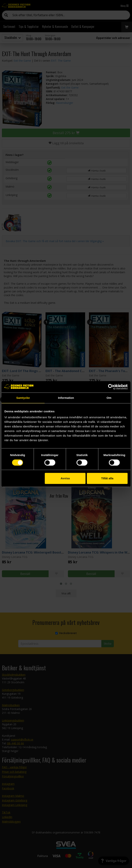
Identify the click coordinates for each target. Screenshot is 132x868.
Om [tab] (109, 398)
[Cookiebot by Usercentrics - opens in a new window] (111, 387)
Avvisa (65, 478)
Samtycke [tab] (23, 398)
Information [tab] (66, 398)
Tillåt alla (107, 478)
